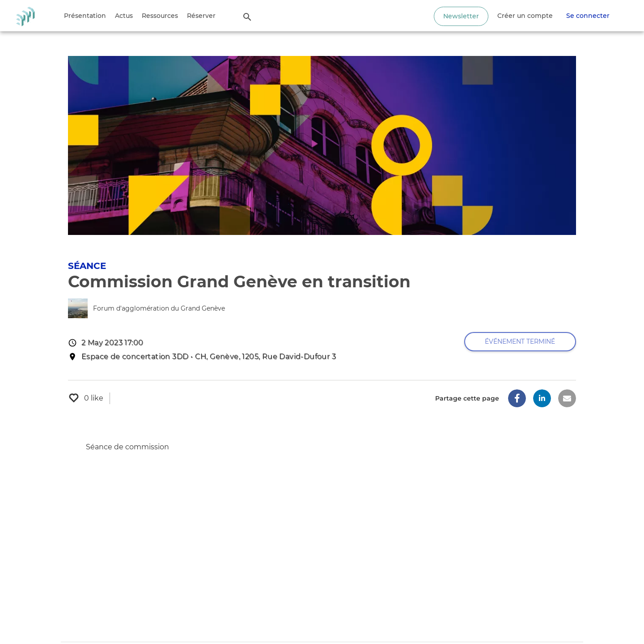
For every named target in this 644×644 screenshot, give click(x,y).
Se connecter (588, 16)
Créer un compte (525, 16)
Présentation (85, 16)
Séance (87, 266)
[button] (517, 398)
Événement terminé (520, 341)
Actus (124, 16)
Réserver (201, 16)
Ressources (160, 16)
